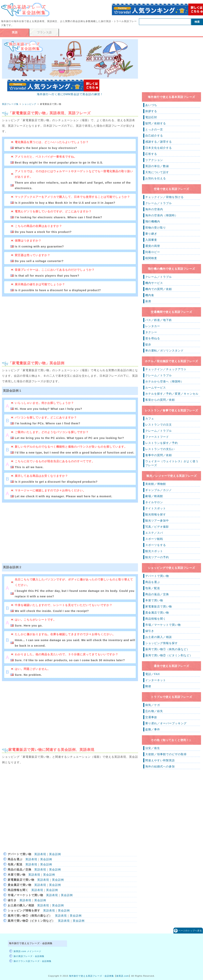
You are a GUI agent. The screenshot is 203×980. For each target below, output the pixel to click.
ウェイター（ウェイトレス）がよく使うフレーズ (172, 463)
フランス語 (44, 32)
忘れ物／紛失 (154, 711)
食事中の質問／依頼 (159, 455)
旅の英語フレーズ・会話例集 (29, 956)
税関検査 (151, 258)
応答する (151, 154)
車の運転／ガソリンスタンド (164, 351)
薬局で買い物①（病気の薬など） (167, 649)
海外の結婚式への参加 (160, 766)
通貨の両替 (153, 246)
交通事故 (151, 717)
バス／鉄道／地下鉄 (159, 320)
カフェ (150, 418)
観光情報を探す (156, 514)
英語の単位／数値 (157, 166)
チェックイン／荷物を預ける (164, 197)
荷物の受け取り (156, 228)
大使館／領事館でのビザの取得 (166, 754)
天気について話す (157, 172)
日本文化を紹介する (159, 148)
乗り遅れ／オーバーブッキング (166, 723)
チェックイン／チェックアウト (166, 369)
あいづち (151, 105)
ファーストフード (157, 437)
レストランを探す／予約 (162, 443)
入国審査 (151, 240)
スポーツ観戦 (154, 539)
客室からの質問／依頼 (160, 400)
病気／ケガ (153, 705)
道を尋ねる (153, 338)
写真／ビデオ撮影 (157, 527)
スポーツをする (156, 545)
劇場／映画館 (154, 496)
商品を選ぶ (153, 582)
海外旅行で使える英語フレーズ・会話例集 (91, 976)
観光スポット (154, 551)
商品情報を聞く (156, 619)
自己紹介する (154, 136)
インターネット (156, 680)
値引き (150, 631)
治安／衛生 (153, 748)
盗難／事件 (153, 729)
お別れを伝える (156, 178)
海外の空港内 (154, 209)
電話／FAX (153, 674)
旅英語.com (123, 976)
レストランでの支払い (160, 449)
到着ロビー (153, 252)
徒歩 (148, 344)
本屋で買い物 (154, 600)
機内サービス (154, 283)
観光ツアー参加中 (157, 521)
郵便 (148, 686)
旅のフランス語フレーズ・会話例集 (33, 961)
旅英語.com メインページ (27, 951)
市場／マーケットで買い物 (163, 625)
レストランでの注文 (159, 425)
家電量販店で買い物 (159, 606)
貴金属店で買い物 (157, 613)
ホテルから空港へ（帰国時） (164, 381)
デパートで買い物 (157, 576)
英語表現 (40, 854)
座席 (148, 301)
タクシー (151, 332)
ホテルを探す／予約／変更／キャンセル (172, 394)
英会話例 (55, 854)
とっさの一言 (154, 129)
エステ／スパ (154, 533)
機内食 (150, 295)
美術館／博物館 (156, 484)
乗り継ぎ (151, 234)
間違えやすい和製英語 (160, 760)
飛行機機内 (153, 221)
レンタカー (153, 326)
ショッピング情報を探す (162, 643)
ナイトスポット (156, 508)
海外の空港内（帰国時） (162, 215)
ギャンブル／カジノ (159, 490)
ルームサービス (156, 388)
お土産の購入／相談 (159, 637)
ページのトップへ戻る (190, 931)
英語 (15, 32)
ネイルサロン (154, 502)
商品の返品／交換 (157, 594)
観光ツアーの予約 (157, 557)
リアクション (154, 160)
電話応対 (151, 117)
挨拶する (151, 111)
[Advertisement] (35, 327)
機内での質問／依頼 (159, 289)
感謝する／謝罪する (159, 142)
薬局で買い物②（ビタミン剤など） (169, 655)
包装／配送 (153, 588)
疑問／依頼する (156, 123)
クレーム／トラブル (159, 203)
